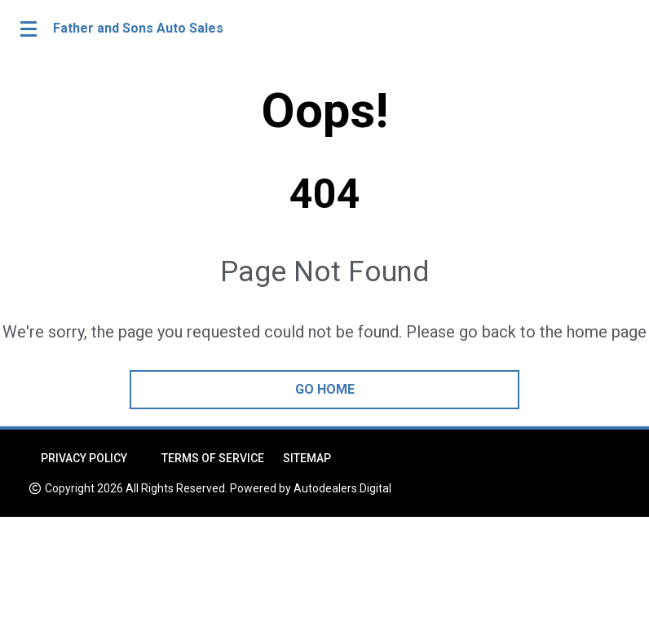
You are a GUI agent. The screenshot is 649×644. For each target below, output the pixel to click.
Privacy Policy (84, 458)
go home (325, 389)
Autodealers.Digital (342, 488)
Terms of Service (213, 458)
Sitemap (307, 458)
